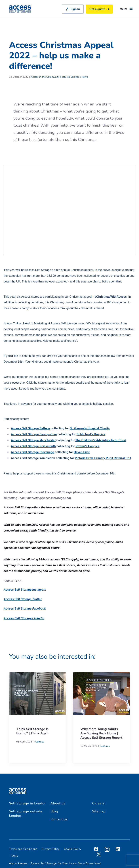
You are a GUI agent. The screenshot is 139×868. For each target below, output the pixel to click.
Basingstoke (34, 434)
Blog (54, 811)
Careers (98, 803)
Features (65, 77)
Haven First (82, 452)
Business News (79, 77)
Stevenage (32, 452)
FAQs (14, 856)
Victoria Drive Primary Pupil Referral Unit (103, 458)
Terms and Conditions (23, 849)
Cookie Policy (73, 849)
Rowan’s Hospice (87, 446)
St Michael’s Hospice (91, 434)
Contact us (59, 819)
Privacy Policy (51, 849)
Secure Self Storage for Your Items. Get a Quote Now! (66, 863)
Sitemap (99, 811)
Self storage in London (28, 803)
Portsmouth (33, 446)
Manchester (33, 440)
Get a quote (99, 9)
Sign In (73, 9)
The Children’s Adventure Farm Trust (101, 440)
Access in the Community (45, 77)
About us (58, 803)
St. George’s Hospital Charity (90, 428)
